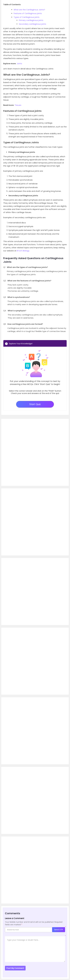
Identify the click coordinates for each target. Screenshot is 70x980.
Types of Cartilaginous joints (26, 17)
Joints (19, 64)
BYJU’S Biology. (23, 251)
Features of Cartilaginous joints (28, 13)
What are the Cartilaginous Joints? (29, 10)
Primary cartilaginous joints (31, 20)
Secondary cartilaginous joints (32, 24)
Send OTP (59, 930)
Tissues (18, 105)
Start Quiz (35, 404)
